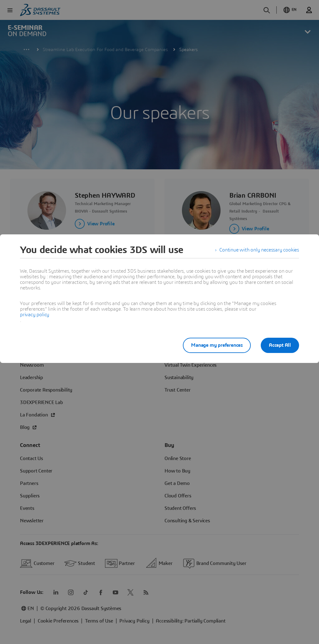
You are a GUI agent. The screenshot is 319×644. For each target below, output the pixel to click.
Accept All (280, 345)
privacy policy (35, 315)
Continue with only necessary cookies (259, 250)
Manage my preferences (217, 345)
